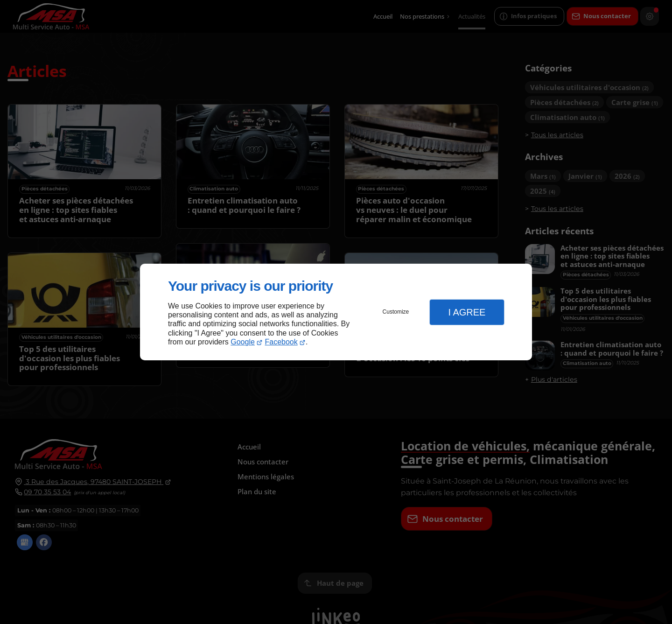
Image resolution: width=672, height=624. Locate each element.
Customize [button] (396, 312)
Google (243, 342)
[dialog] (336, 312)
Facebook (281, 342)
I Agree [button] (467, 312)
